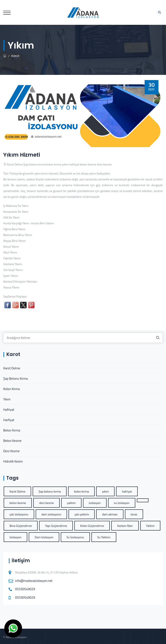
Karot (15, 56)
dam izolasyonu (51, 514)
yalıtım (71, 503)
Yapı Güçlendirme (56, 526)
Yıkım (7, 399)
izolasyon (95, 503)
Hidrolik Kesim (13, 461)
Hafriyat (9, 410)
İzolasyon (15, 537)
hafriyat (74, 164)
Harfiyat (9, 420)
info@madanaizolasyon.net (34, 581)
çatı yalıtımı (82, 514)
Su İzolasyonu (75, 537)
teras (134, 514)
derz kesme (104, 164)
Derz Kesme (11, 451)
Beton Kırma (12, 430)
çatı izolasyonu (19, 514)
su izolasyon (122, 503)
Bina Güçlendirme (21, 526)
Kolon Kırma (11, 389)
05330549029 (25, 589)
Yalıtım (150, 526)
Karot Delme (15, 164)
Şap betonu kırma (34, 164)
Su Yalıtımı (104, 537)
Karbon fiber (125, 526)
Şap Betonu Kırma (15, 379)
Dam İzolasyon (44, 537)
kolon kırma (54, 164)
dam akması (110, 514)
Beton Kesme (12, 441)
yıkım (65, 164)
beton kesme (88, 164)
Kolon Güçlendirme (92, 526)
